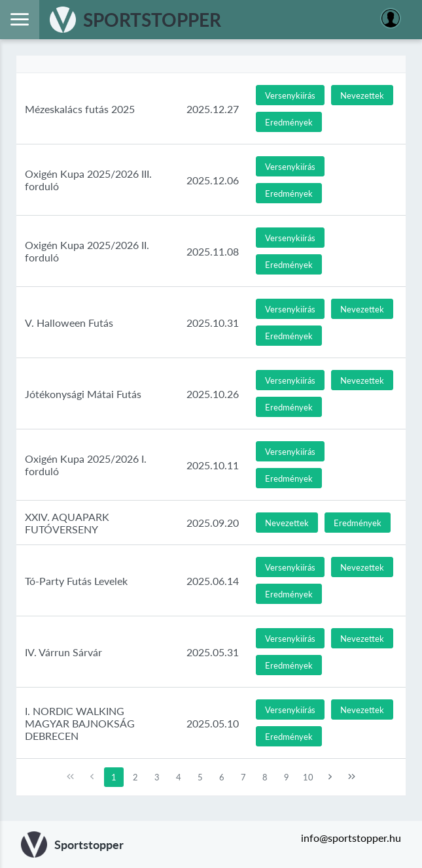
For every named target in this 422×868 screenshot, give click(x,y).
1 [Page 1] (114, 777)
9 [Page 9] (287, 777)
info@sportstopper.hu (351, 838)
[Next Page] (330, 777)
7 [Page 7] (243, 777)
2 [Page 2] (135, 777)
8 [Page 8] (265, 777)
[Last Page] (352, 777)
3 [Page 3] (157, 777)
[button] (290, 95)
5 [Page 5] (200, 777)
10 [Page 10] (308, 777)
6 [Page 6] (222, 777)
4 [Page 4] (179, 777)
